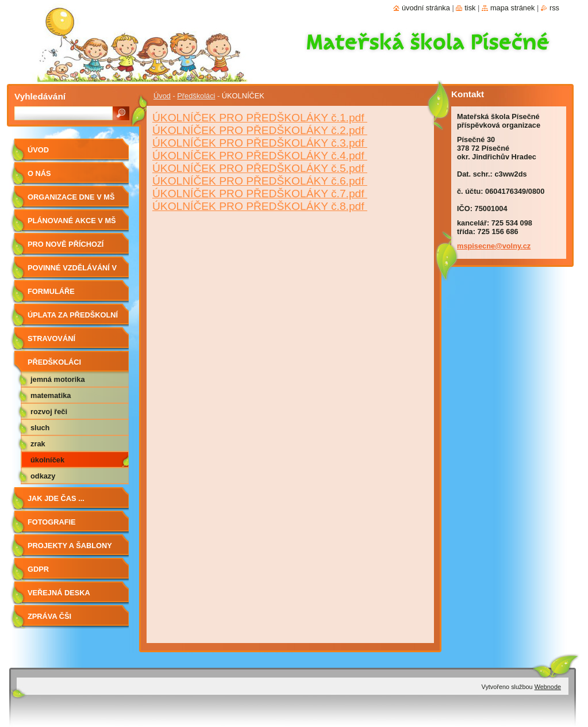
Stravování (51, 338)
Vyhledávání (40, 96)
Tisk (470, 8)
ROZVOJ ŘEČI (49, 412)
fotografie (52, 522)
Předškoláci (196, 96)
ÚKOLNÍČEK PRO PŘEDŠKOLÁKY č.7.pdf (260, 194)
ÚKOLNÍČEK (47, 460)
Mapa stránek (513, 8)
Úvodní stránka (426, 8)
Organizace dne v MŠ (71, 197)
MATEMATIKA (51, 395)
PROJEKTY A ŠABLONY (70, 546)
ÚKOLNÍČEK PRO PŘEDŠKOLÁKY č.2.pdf (260, 130)
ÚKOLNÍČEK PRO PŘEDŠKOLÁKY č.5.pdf (260, 168)
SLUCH (40, 428)
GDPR (38, 569)
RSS (554, 8)
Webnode (548, 687)
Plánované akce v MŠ (72, 221)
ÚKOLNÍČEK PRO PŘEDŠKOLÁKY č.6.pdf (260, 181)
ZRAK (38, 444)
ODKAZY (43, 476)
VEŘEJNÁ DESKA (59, 593)
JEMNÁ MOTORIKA (58, 379)
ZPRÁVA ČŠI (49, 616)
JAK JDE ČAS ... (56, 498)
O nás (39, 173)
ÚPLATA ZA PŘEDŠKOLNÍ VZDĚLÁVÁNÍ (73, 319)
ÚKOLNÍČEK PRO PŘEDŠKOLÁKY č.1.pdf (260, 118)
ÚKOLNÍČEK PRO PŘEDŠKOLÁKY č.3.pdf (260, 143)
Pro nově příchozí (66, 244)
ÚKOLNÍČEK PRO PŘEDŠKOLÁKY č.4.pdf (260, 156)
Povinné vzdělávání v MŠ (72, 272)
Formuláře (51, 291)
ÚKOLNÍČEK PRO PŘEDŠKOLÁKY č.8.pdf (260, 206)
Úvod (162, 96)
